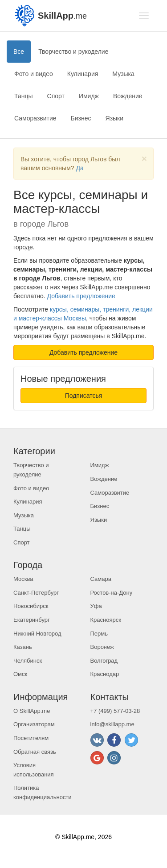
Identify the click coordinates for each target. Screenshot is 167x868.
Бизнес (81, 118)
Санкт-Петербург (36, 593)
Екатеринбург (32, 620)
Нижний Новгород (37, 634)
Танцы (24, 96)
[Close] (144, 158)
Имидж (89, 96)
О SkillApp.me (32, 711)
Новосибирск (31, 606)
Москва (23, 579)
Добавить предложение (81, 296)
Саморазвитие (35, 118)
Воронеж (102, 647)
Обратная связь (35, 752)
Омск (20, 674)
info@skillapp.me (112, 724)
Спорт (56, 96)
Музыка (123, 74)
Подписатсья (84, 396)
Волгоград (104, 661)
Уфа (96, 606)
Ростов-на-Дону (112, 593)
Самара (101, 579)
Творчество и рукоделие (73, 52)
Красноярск (106, 620)
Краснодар (105, 674)
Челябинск (28, 661)
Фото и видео (34, 74)
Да (79, 168)
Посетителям (31, 738)
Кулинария (83, 74)
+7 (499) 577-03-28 (115, 711)
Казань (23, 647)
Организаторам (34, 724)
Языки (115, 118)
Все (19, 52)
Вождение (128, 96)
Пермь (99, 634)
